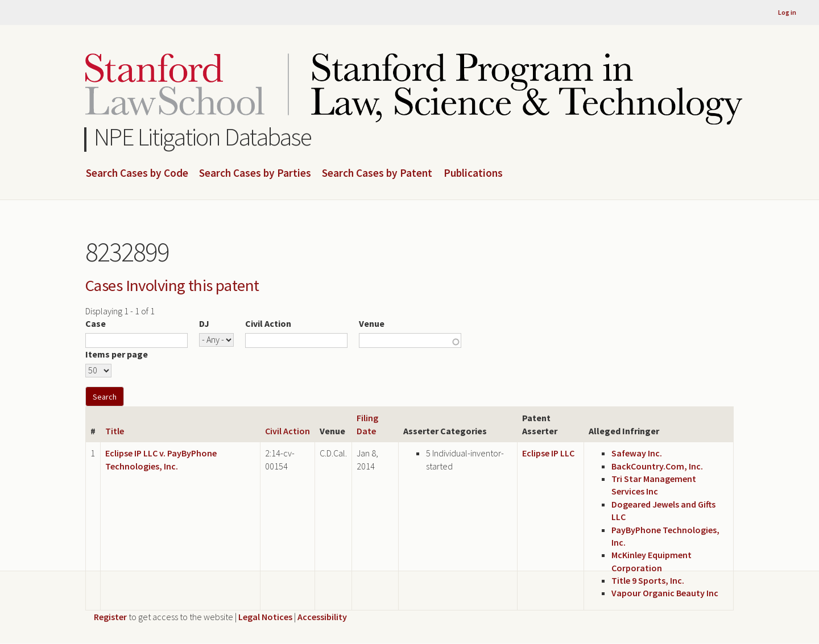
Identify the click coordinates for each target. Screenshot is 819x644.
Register (110, 617)
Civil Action (268, 323)
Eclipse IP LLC (548, 453)
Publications (473, 173)
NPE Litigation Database (203, 137)
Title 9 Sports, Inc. (648, 580)
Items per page (117, 354)
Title (115, 431)
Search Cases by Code (137, 173)
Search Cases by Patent (377, 173)
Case (96, 323)
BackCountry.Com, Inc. (657, 466)
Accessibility (322, 617)
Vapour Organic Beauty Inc (665, 593)
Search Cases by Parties (255, 173)
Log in (787, 12)
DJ (204, 323)
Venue (372, 323)
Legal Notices (265, 617)
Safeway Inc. (637, 453)
